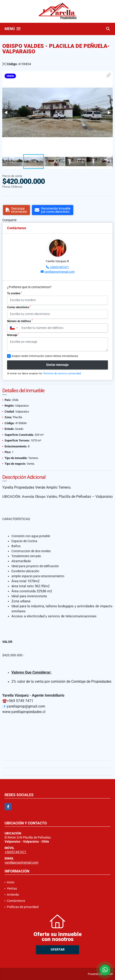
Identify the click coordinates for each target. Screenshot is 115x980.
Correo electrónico (19, 307)
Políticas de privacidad (23, 907)
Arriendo (13, 895)
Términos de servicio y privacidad (62, 373)
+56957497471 (59, 267)
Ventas (12, 888)
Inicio (11, 882)
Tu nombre (14, 293)
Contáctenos (16, 901)
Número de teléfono (20, 321)
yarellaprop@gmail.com (59, 272)
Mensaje (13, 335)
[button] (109, 75)
